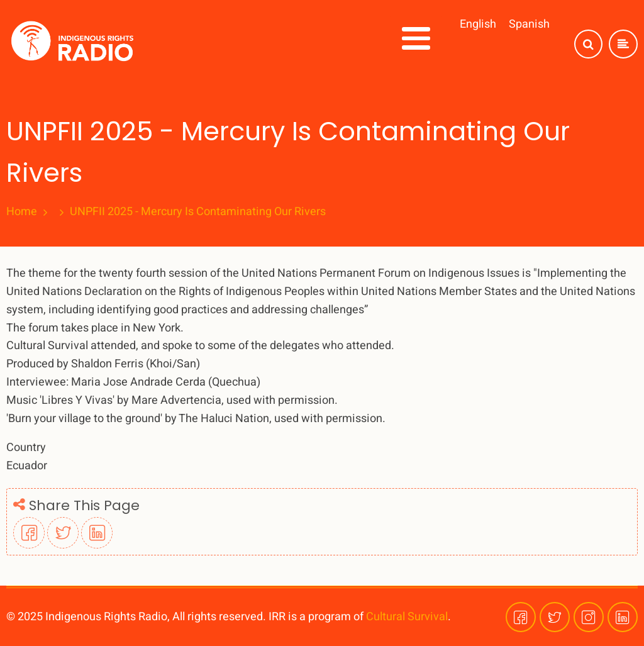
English (478, 24)
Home (22, 212)
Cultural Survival (407, 617)
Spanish (529, 24)
